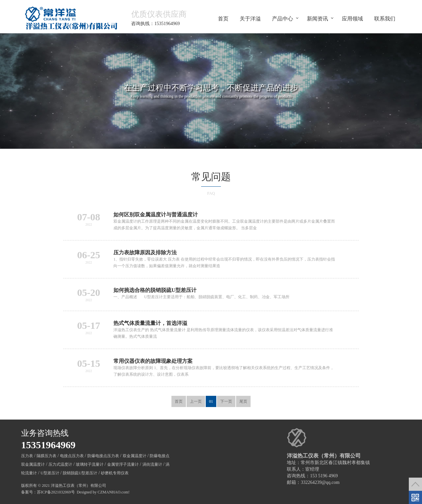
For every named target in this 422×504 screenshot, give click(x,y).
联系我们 (385, 18)
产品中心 (283, 18)
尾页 (243, 401)
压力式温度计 (60, 464)
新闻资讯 (317, 18)
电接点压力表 (72, 456)
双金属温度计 (135, 456)
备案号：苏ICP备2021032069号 (48, 492)
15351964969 (48, 445)
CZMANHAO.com (113, 492)
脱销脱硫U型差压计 (80, 473)
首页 (223, 18)
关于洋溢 (250, 18)
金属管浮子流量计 (123, 464)
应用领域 (352, 18)
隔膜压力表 (46, 456)
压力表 (27, 456)
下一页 (226, 401)
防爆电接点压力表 (103, 456)
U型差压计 (50, 473)
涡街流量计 (152, 464)
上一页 (196, 401)
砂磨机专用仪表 (115, 473)
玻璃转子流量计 (90, 464)
